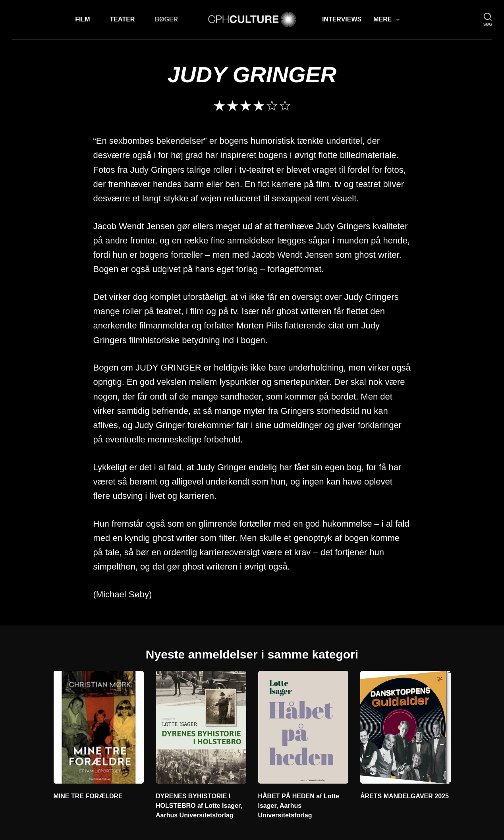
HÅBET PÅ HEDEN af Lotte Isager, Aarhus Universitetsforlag (299, 806)
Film (82, 19)
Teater (123, 19)
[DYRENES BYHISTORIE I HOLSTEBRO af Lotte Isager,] (201, 727)
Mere (388, 20)
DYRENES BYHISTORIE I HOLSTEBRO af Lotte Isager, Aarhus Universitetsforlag (199, 806)
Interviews (342, 19)
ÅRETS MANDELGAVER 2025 (405, 796)
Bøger (166, 19)
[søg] (488, 20)
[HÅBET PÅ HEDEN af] (303, 727)
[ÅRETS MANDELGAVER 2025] (406, 727)
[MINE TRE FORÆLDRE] (99, 727)
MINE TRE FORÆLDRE (88, 796)
